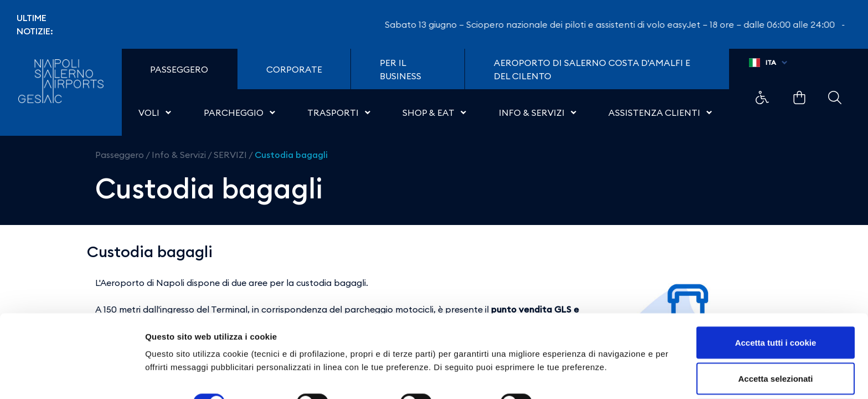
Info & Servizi (179, 155)
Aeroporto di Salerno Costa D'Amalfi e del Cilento (592, 69)
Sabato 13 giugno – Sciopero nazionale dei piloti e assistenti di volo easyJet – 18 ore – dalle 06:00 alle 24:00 (619, 24)
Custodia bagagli (291, 155)
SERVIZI (230, 155)
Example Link (762, 98)
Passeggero (120, 155)
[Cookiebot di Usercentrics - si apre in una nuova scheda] (72, 377)
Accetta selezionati (775, 333)
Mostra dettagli (582, 357)
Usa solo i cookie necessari (776, 369)
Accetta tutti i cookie (776, 297)
